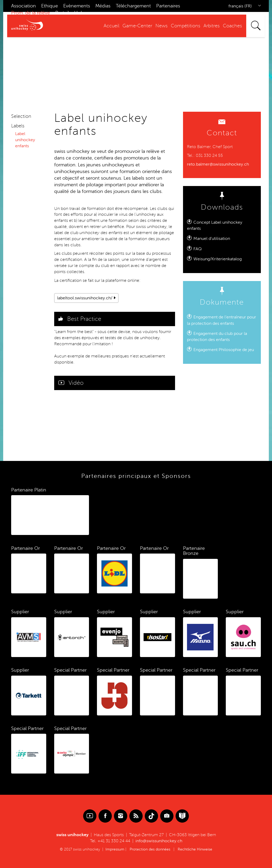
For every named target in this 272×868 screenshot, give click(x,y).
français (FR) (240, 6)
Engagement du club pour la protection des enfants (217, 337)
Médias (103, 6)
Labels (18, 126)
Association (24, 6)
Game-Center (137, 26)
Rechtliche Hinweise (195, 849)
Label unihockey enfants (25, 140)
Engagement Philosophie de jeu (224, 350)
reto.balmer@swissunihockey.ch (218, 164)
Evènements (77, 6)
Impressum (115, 849)
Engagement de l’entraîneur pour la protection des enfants (222, 320)
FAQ (197, 249)
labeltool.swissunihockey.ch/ (85, 298)
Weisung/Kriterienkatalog (218, 259)
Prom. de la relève (31, 13)
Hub (79, 13)
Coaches (232, 26)
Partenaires (168, 6)
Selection (21, 116)
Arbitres (212, 26)
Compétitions (186, 26)
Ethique (50, 6)
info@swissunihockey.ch (159, 841)
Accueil (111, 26)
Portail (62, 13)
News (161, 26)
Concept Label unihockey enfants (215, 226)
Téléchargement (133, 6)
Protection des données (150, 849)
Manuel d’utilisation (212, 239)
